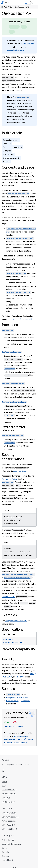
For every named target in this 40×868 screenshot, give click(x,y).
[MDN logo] (6, 760)
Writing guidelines (9, 821)
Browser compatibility (12, 158)
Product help (7, 802)
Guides (5, 848)
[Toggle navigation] (36, 3)
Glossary (5, 856)
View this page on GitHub (14, 739)
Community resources (11, 817)
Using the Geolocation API (22, 319)
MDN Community (9, 813)
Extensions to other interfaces (13, 429)
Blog (4, 786)
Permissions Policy (9, 479)
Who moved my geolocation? (18, 701)
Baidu (32, 674)
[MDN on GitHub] (3, 771)
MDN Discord (7, 825)
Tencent (19, 677)
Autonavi (6, 677)
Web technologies (9, 840)
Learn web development (11, 844)
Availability (8, 659)
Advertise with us (9, 794)
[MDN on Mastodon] (15, 771)
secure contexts (27, 44)
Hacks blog (7, 860)
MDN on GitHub (8, 829)
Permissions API (8, 597)
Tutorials (5, 852)
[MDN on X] (11, 771)
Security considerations (12, 147)
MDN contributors (21, 736)
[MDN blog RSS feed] (19, 771)
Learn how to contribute (13, 726)
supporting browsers (15, 50)
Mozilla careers (8, 790)
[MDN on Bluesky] (7, 771)
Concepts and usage (11, 140)
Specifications (9, 154)
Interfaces (7, 144)
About (4, 782)
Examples (7, 151)
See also (6, 162)
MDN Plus (6, 798)
